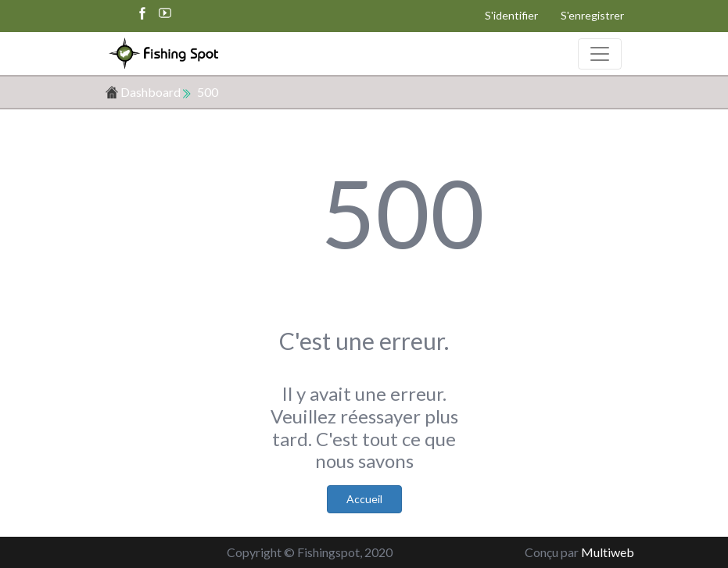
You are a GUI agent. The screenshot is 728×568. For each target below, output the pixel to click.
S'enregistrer (592, 15)
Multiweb (608, 552)
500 (208, 92)
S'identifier (511, 15)
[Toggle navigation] (600, 54)
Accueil (364, 499)
